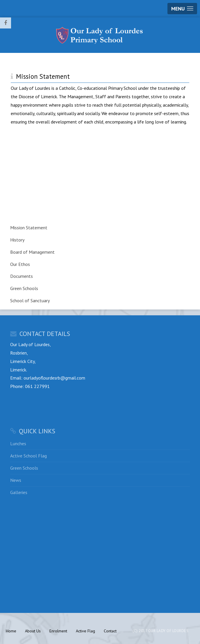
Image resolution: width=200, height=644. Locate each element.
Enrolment (58, 631)
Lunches (18, 443)
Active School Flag (28, 456)
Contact (110, 631)
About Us (33, 631)
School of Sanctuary (30, 300)
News (16, 480)
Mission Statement (29, 228)
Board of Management (32, 252)
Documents (22, 276)
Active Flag (85, 631)
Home (11, 631)
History (17, 240)
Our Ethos (20, 264)
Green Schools (24, 288)
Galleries (19, 492)
